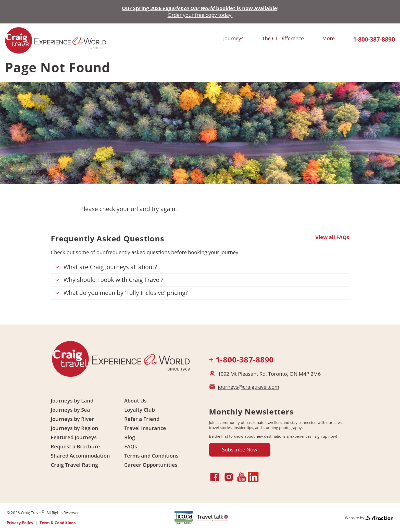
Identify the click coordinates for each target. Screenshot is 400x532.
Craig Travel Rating (74, 465)
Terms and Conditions (151, 456)
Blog (130, 437)
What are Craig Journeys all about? (105, 268)
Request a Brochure (75, 446)
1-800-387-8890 (374, 39)
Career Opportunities (151, 465)
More (328, 38)
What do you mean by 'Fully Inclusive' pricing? (121, 294)
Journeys (233, 38)
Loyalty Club (140, 410)
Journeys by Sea (70, 410)
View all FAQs (332, 237)
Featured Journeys (74, 437)
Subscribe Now (240, 450)
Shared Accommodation (80, 456)
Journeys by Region (74, 428)
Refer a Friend (142, 419)
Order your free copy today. (200, 15)
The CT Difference (283, 38)
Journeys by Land (72, 401)
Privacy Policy (20, 523)
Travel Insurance (145, 428)
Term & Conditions (58, 523)
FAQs (131, 446)
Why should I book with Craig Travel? (108, 281)
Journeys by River (72, 419)
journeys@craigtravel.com (249, 387)
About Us (135, 401)
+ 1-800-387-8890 (241, 360)
